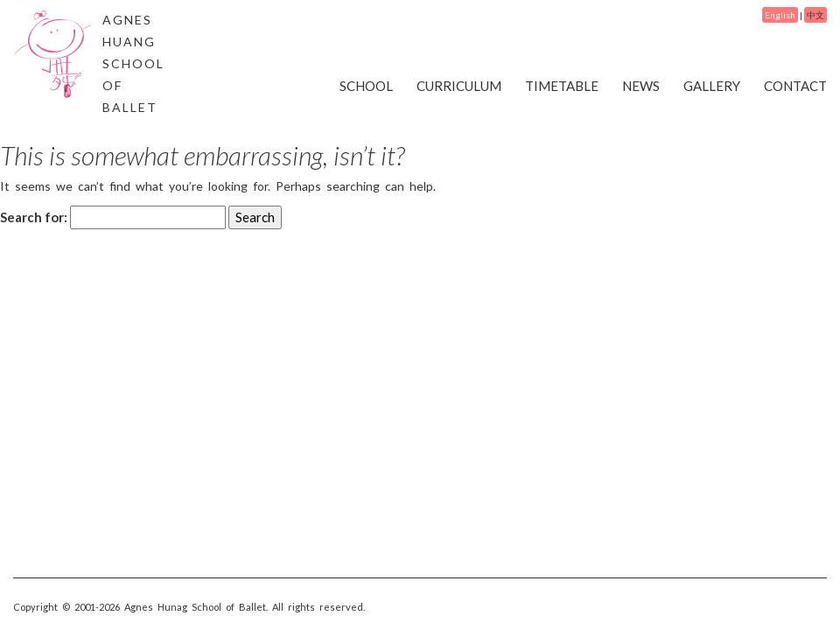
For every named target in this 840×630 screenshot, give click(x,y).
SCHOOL (366, 86)
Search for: (34, 217)
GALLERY (712, 86)
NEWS (641, 86)
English (780, 15)
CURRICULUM (459, 86)
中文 (815, 15)
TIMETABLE (562, 86)
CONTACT (795, 86)
